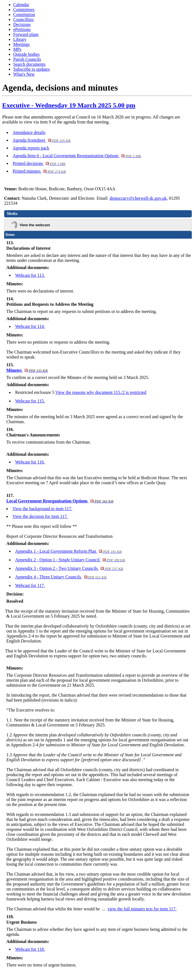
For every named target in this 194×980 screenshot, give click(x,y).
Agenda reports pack (31, 148)
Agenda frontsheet (42, 140)
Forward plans (26, 34)
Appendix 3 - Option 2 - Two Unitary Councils (69, 568)
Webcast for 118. (30, 949)
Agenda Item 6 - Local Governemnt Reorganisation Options (77, 156)
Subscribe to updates (31, 69)
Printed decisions (39, 163)
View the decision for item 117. (40, 516)
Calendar (21, 5)
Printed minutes (39, 171)
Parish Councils (27, 59)
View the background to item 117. (42, 509)
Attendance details (29, 132)
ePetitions (22, 29)
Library (20, 39)
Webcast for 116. (30, 462)
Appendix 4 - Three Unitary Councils (61, 577)
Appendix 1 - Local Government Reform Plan (68, 551)
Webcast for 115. (30, 401)
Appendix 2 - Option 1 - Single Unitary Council (70, 560)
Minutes (27, 370)
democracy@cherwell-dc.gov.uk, (138, 198)
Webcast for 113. (30, 275)
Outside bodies (26, 54)
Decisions (22, 24)
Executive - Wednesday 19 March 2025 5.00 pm (69, 105)
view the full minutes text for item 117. (142, 909)
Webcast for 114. (30, 326)
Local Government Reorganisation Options (60, 501)
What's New (24, 74)
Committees (24, 10)
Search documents (29, 64)
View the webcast (35, 225)
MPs (17, 49)
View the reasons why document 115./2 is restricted (101, 392)
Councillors (24, 19)
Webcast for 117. (30, 585)
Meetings (21, 44)
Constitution (24, 15)
